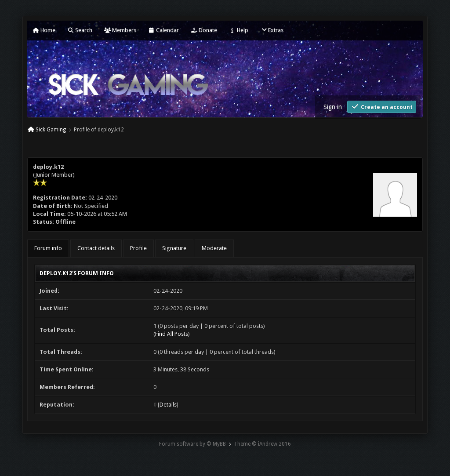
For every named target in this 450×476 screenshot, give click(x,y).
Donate (204, 30)
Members (120, 30)
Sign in (333, 107)
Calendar (163, 30)
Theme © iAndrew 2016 (262, 444)
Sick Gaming (51, 130)
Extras (272, 30)
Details (168, 405)
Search (80, 30)
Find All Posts (172, 334)
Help (239, 30)
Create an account (382, 107)
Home (44, 30)
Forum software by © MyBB (192, 444)
